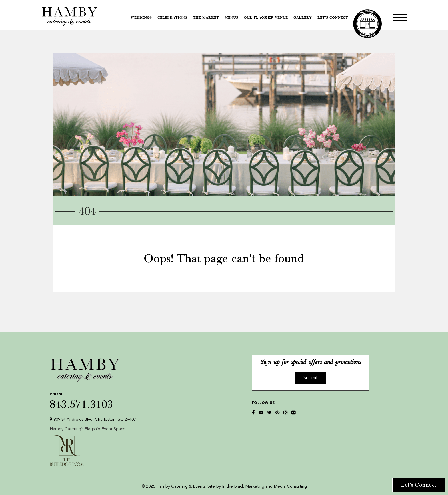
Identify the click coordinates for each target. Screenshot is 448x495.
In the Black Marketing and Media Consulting (264, 487)
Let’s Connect (333, 18)
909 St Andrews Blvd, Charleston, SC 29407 (93, 419)
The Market (206, 18)
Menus (231, 18)
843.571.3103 (93, 400)
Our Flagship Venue (266, 18)
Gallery (303, 18)
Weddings (141, 18)
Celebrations (172, 18)
